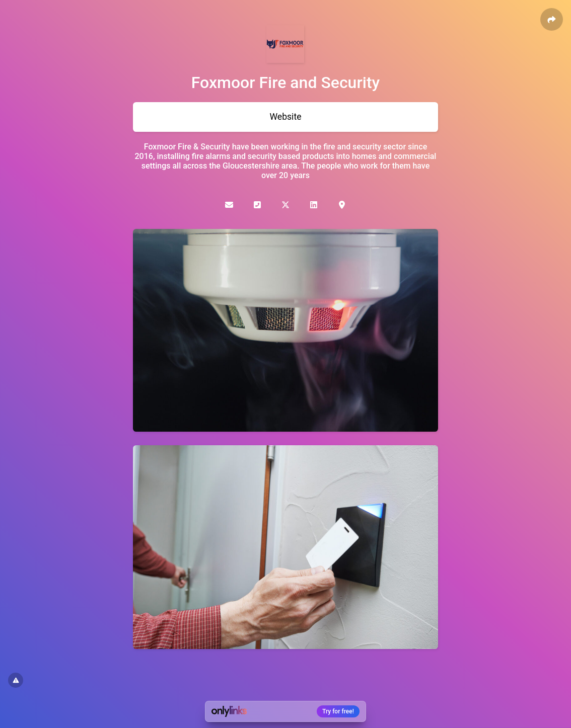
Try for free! (338, 711)
